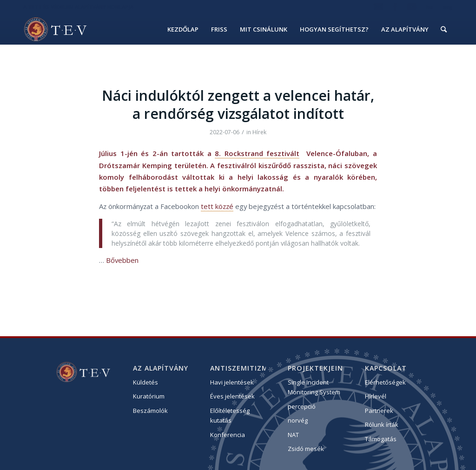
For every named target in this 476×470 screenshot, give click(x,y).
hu (430, 7)
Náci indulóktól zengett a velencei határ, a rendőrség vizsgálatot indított (238, 104)
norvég (298, 420)
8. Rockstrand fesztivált (257, 153)
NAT (293, 435)
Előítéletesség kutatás (230, 415)
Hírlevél (376, 396)
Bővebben (122, 260)
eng (448, 7)
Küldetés (145, 382)
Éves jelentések (232, 396)
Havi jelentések (232, 382)
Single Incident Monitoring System (314, 387)
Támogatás (381, 439)
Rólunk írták (382, 424)
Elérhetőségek (385, 382)
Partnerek (379, 411)
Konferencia (228, 435)
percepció (302, 406)
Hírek (259, 132)
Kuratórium (149, 396)
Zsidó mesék (306, 449)
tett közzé (217, 206)
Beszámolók (150, 411)
